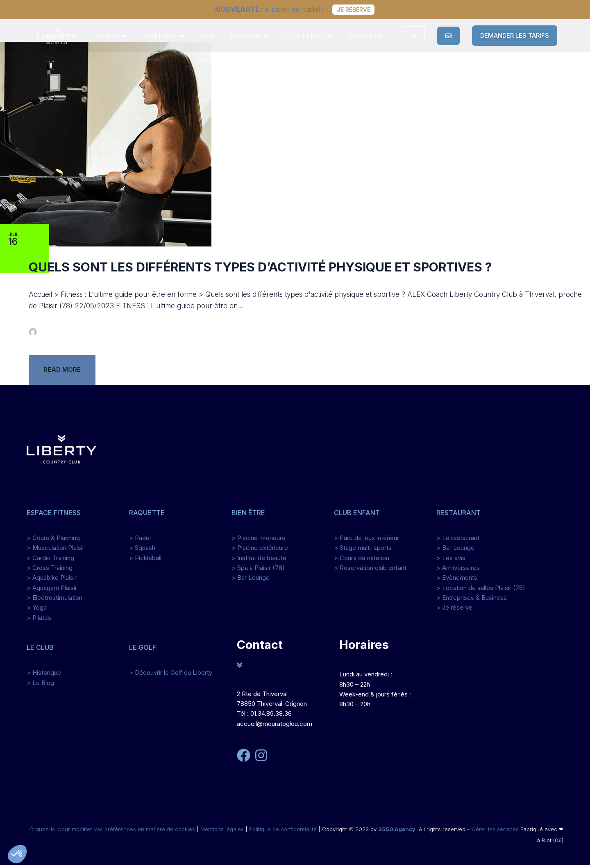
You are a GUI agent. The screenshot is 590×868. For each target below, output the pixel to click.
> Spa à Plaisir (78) (258, 571)
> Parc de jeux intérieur (366, 541)
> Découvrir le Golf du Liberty (171, 676)
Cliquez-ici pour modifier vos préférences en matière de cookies (113, 832)
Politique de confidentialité (283, 832)
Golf (207, 36)
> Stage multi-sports (363, 551)
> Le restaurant (458, 541)
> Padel (140, 541)
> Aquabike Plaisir (52, 581)
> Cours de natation (362, 561)
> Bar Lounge (251, 581)
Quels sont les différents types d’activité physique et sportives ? (260, 270)
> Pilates (39, 621)
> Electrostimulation (54, 601)
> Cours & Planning (53, 541)
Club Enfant (308, 36)
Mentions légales (222, 832)
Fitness (112, 36)
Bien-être (250, 36)
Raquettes (164, 36)
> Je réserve (454, 611)
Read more (62, 373)
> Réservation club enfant (370, 571)
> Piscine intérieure (259, 541)
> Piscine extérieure (260, 551)
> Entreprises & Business (472, 601)
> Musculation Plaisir (56, 551)
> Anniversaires (458, 571)
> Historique (44, 676)
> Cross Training (50, 571)
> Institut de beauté (259, 561)
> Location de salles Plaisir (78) (481, 591)
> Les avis (451, 561)
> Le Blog (40, 686)
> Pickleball (145, 561)
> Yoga (37, 611)
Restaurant (365, 36)
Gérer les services (495, 832)
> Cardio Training (50, 561)
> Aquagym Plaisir (52, 591)
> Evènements (457, 581)
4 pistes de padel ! (267, 9)
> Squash (142, 551)
